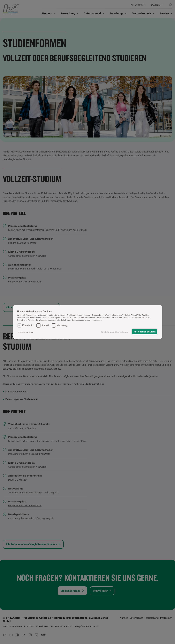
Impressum (97, 320)
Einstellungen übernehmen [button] (114, 332)
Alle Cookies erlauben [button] (145, 332)
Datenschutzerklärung (81, 320)
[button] (26, 332)
